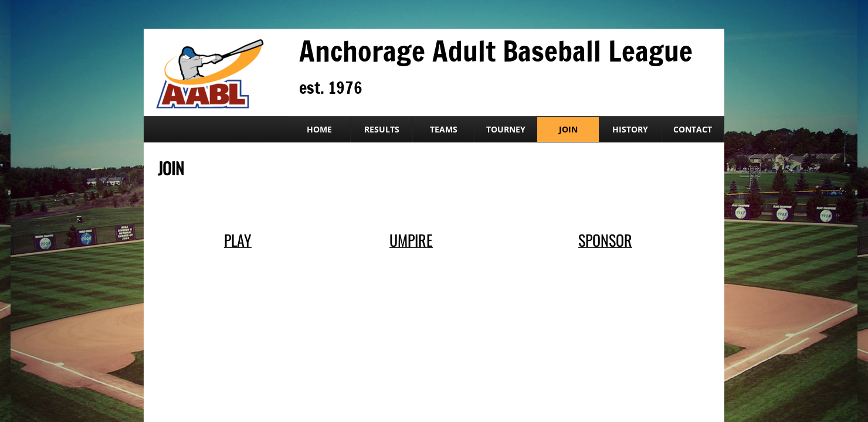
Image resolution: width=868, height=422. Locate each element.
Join (568, 129)
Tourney (506, 129)
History (630, 129)
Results (382, 129)
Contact (693, 129)
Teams (444, 129)
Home (319, 129)
